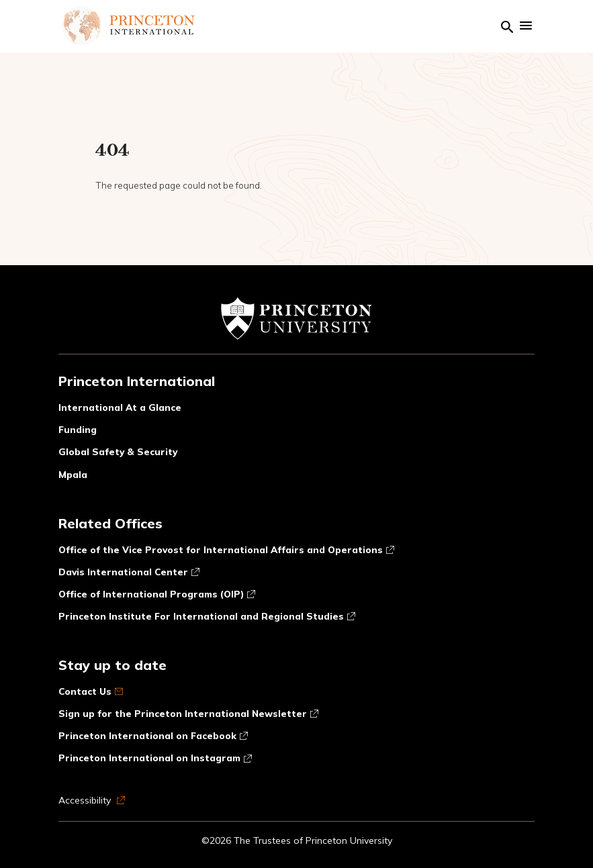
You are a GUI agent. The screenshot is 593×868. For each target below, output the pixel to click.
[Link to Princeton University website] (297, 326)
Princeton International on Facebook (153, 735)
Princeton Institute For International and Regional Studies (207, 616)
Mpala (73, 474)
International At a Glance (120, 407)
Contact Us (91, 691)
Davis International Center (129, 572)
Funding (78, 429)
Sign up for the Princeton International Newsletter (188, 713)
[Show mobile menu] (526, 26)
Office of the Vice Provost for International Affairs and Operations (226, 549)
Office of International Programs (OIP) (157, 594)
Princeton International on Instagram (155, 758)
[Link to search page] (507, 26)
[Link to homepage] (128, 26)
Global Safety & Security (118, 451)
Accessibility (92, 800)
